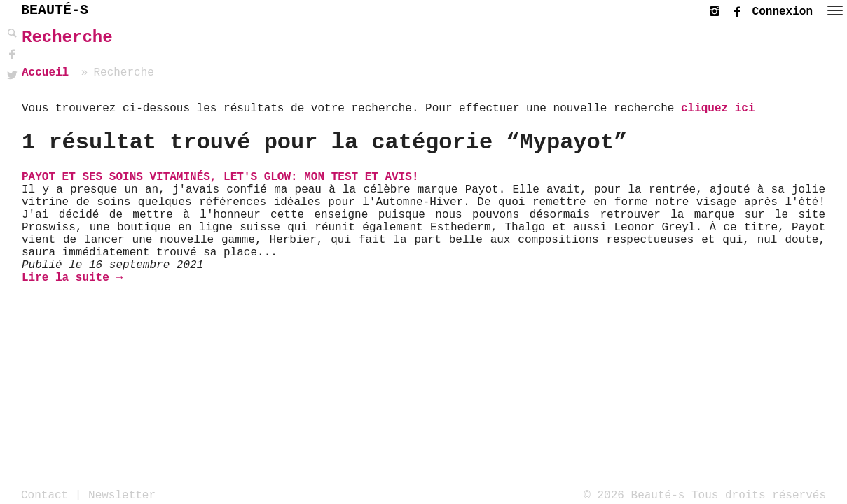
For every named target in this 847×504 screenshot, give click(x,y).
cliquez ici (718, 108)
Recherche (67, 37)
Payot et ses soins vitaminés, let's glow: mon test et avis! (220, 177)
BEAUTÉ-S (55, 10)
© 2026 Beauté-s (634, 495)
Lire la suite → (72, 278)
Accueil (45, 73)
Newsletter (122, 495)
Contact (44, 495)
